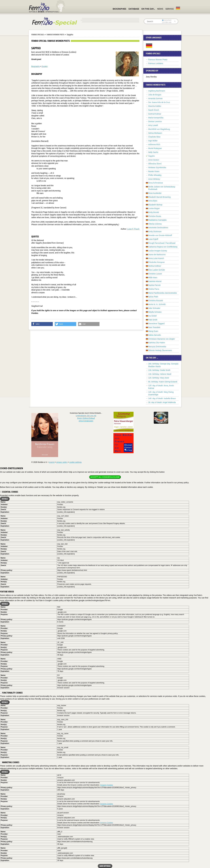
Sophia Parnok (154, 285)
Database (134, 9)
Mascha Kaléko (155, 106)
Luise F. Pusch (133, 229)
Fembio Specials (38, 35)
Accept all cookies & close (105, 477)
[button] (42, 324)
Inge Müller (153, 141)
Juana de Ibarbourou (157, 255)
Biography (36, 66)
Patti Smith (153, 320)
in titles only (167, 22)
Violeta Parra (154, 289)
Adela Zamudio (155, 335)
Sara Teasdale (154, 327)
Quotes (45, 66)
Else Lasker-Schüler (157, 270)
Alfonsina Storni (155, 164)
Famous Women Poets (55, 35)
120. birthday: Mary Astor (159, 378)
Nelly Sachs (153, 152)
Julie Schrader (154, 308)
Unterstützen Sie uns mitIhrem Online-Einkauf (86, 418)
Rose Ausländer (155, 193)
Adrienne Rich (154, 144)
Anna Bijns (153, 201)
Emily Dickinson (155, 231)
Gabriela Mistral (155, 281)
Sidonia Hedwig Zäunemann (160, 350)
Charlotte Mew (154, 137)
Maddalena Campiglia (157, 220)
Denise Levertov (155, 122)
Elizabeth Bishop (155, 205)
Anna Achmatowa (156, 183)
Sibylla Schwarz (155, 312)
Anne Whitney (154, 179)
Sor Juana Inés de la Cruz (159, 102)
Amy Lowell (153, 125)
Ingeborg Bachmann (157, 91)
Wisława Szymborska (157, 168)
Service (169, 9)
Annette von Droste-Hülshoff (160, 235)
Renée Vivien (154, 171)
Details (5, 499)
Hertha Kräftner (155, 266)
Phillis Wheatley (155, 175)
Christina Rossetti (156, 301)
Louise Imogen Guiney (158, 251)
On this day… (148, 9)
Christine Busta (155, 216)
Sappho (151, 156)
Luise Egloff (153, 239)
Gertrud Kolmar (155, 114)
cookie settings (75, 462)
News (160, 9)
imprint (52, 462)
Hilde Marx (153, 277)
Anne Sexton (154, 160)
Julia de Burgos (155, 95)
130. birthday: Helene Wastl (160, 374)
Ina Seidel (152, 316)
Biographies (119, 9)
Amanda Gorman (155, 98)
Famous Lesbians (156, 63)
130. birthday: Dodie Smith (159, 370)
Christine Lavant (155, 274)
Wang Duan (153, 331)
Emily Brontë (154, 212)
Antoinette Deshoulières (158, 228)
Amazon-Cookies (106, 785)
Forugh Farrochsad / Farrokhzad (162, 243)
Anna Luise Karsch (156, 258)
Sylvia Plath (153, 297)
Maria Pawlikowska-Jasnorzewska (162, 293)
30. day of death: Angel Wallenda (162, 402)
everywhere (167, 20)
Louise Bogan (154, 208)
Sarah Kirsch (154, 110)
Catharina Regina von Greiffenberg (163, 247)
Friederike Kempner (156, 262)
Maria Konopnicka (156, 118)
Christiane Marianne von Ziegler (162, 339)
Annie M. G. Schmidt (157, 304)
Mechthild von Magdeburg (159, 129)
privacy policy (62, 462)
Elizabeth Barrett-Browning (159, 197)
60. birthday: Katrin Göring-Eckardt (163, 382)
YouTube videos (7, 592)
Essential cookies (9, 492)
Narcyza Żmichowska (157, 347)
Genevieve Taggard (156, 323)
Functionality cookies (11, 693)
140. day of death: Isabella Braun (162, 398)
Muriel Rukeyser (155, 148)
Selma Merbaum (155, 133)
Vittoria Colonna (155, 224)
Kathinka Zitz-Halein (157, 343)
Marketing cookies (10, 762)
